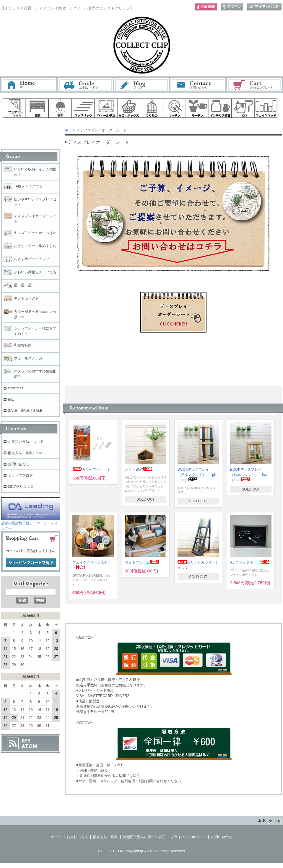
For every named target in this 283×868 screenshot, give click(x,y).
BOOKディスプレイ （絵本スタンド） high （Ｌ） (199, 475)
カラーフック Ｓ (91, 470)
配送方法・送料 (105, 837)
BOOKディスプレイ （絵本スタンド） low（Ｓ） (249, 475)
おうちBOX (139, 470)
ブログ (142, 85)
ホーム (29, 85)
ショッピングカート (255, 85)
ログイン (232, 7)
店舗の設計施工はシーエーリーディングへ (31, 524)
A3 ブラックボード (250, 562)
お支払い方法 (77, 837)
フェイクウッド (266, 108)
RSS (26, 741)
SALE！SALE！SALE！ (27, 411)
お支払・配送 (85, 85)
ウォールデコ (106, 108)
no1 (11, 399)
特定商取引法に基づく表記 (144, 837)
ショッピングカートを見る (31, 563)
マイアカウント (264, 7)
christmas (16, 388)
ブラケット (14, 108)
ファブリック (83, 108)
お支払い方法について (26, 442)
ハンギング (152, 108)
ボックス (129, 108)
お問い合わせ (198, 85)
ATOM (30, 746)
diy (243, 108)
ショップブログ (20, 475)
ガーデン (197, 108)
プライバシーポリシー (188, 837)
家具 (37, 108)
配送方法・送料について (27, 453)
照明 (60, 108)
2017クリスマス (21, 487)
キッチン (175, 108)
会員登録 (206, 7)
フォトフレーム (142, 562)
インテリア (220, 108)
